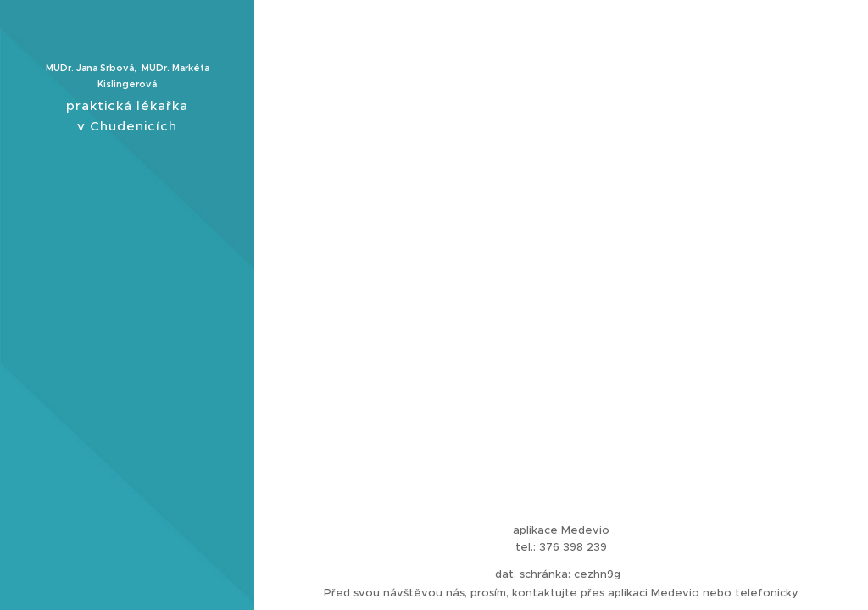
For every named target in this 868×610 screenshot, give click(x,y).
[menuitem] (127, 272)
